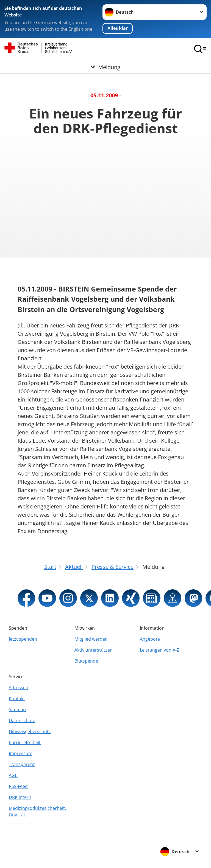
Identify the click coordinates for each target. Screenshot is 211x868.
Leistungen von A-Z (159, 650)
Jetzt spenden (23, 639)
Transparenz (22, 764)
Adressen (19, 688)
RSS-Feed (18, 786)
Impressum (21, 753)
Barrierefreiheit (25, 742)
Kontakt (17, 699)
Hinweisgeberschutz (30, 731)
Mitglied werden (91, 639)
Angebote (150, 639)
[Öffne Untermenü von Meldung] (105, 67)
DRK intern (20, 797)
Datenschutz (22, 720)
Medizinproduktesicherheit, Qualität (37, 812)
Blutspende (86, 661)
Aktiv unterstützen (94, 650)
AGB (13, 775)
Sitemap (17, 709)
